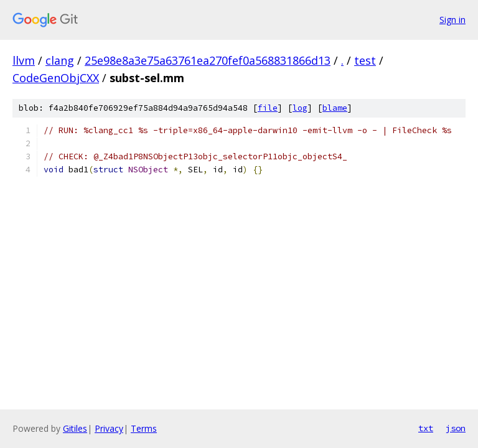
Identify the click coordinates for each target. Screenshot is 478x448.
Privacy (109, 428)
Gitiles (75, 428)
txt (426, 428)
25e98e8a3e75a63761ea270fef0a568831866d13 (208, 60)
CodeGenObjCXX (56, 78)
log (300, 108)
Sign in (452, 20)
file (268, 108)
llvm (24, 60)
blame (335, 108)
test (365, 60)
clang (60, 60)
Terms (144, 428)
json (456, 428)
